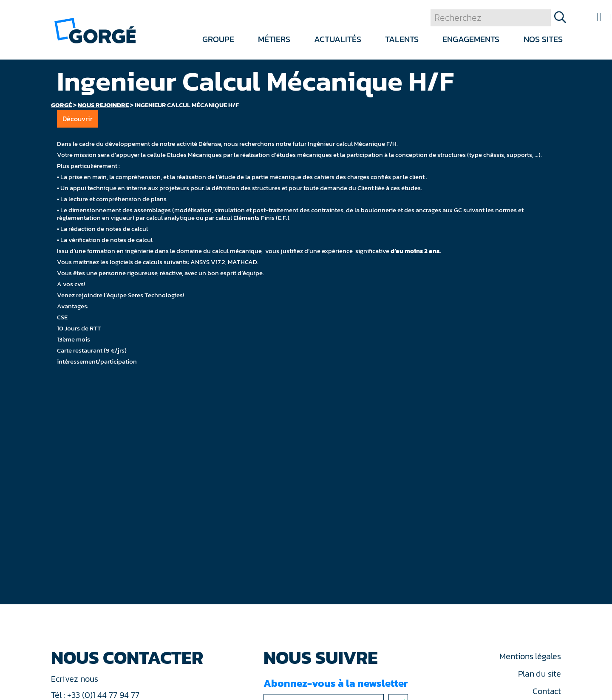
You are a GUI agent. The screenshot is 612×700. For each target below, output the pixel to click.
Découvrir (78, 119)
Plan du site (540, 674)
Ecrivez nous (76, 679)
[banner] (95, 30)
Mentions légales (530, 656)
